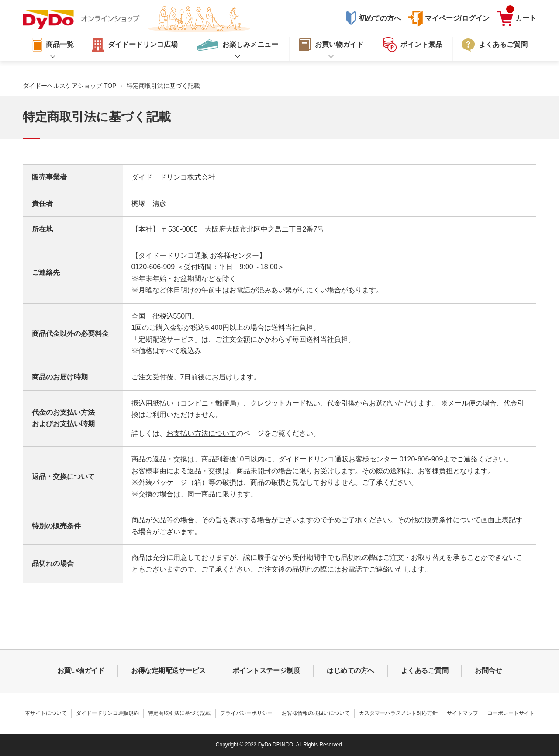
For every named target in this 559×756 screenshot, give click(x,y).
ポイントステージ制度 (266, 671)
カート (521, 16)
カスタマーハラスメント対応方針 (398, 713)
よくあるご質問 (425, 671)
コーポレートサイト (511, 713)
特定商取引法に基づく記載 (179, 713)
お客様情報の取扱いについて (316, 713)
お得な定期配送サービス (168, 671)
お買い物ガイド (81, 671)
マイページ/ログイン (457, 18)
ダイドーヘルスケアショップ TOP (69, 86)
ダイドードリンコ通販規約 (107, 713)
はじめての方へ (350, 671)
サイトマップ (462, 713)
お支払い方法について (201, 433)
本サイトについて (46, 713)
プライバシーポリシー (246, 713)
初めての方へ (380, 18)
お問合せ (488, 671)
